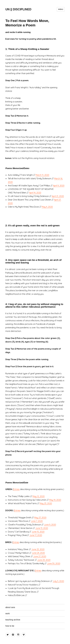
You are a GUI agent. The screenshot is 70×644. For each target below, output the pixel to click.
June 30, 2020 (54, 563)
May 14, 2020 (55, 500)
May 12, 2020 (39, 496)
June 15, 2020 (38, 532)
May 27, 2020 (40, 518)
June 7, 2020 (37, 521)
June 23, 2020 (38, 549)
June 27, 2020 (40, 556)
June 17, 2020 (36, 535)
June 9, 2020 (50, 525)
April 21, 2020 (58, 196)
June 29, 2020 (44, 560)
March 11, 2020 (42, 175)
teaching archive (13, 620)
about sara (10, 607)
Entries (16, 489)
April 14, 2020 (35, 193)
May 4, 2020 (47, 207)
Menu (61, 9)
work (7, 614)
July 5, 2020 (58, 581)
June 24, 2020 (38, 553)
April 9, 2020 (59, 186)
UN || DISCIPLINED (18, 9)
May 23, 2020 (46, 503)
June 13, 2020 (42, 528)
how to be (10, 626)
